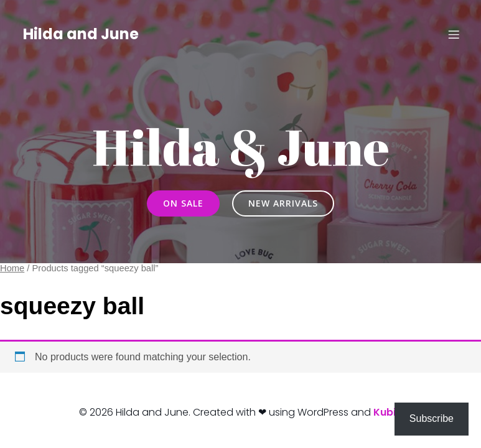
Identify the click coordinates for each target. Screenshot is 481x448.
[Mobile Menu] (454, 34)
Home (12, 268)
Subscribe (432, 418)
